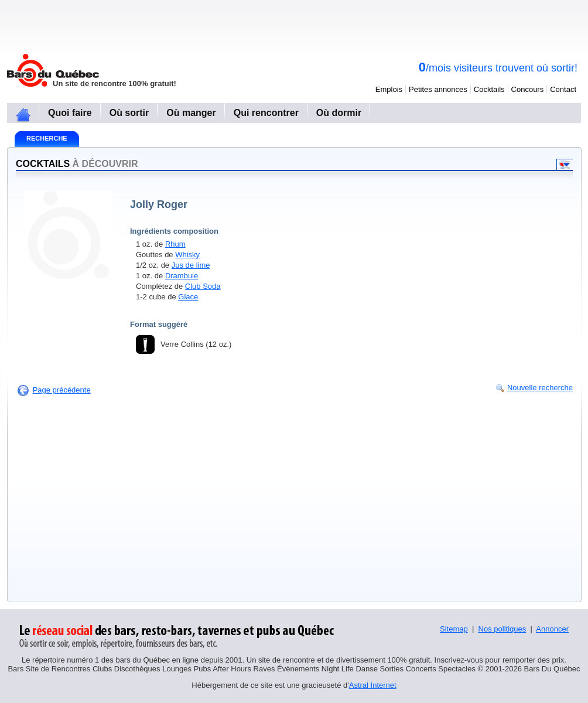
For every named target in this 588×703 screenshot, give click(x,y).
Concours (528, 89)
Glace (188, 297)
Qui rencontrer (266, 113)
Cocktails (489, 89)
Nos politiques (502, 629)
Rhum (175, 244)
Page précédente (62, 390)
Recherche (47, 138)
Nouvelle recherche (540, 388)
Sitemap (454, 629)
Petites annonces (438, 89)
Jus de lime (191, 265)
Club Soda (203, 286)
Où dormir (339, 113)
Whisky (187, 255)
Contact (563, 89)
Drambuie (182, 276)
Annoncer (552, 629)
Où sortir (129, 113)
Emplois (389, 89)
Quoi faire (70, 113)
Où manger (191, 113)
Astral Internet (373, 685)
